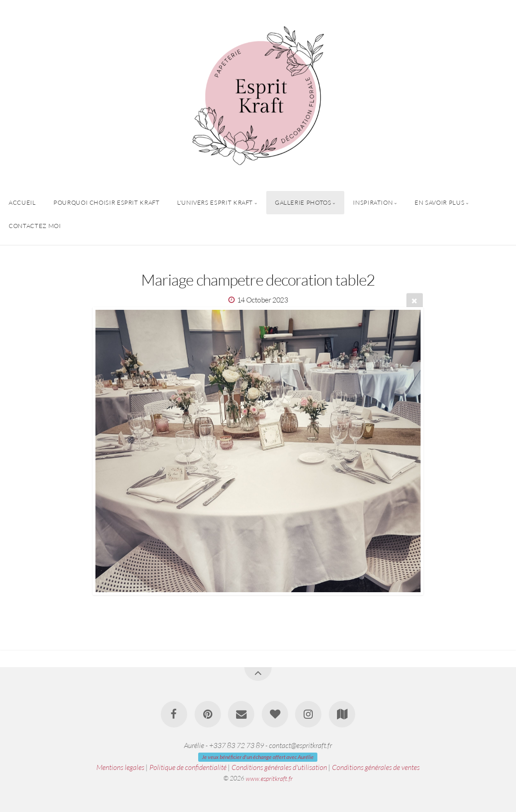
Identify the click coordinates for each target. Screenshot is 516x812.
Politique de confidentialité (188, 767)
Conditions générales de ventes (376, 767)
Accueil (22, 202)
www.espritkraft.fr (269, 778)
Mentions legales (120, 767)
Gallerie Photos (303, 202)
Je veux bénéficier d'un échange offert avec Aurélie (258, 757)
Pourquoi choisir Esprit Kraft (107, 202)
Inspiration (373, 202)
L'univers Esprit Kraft (215, 202)
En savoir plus (440, 202)
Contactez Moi (35, 226)
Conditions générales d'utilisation (279, 767)
